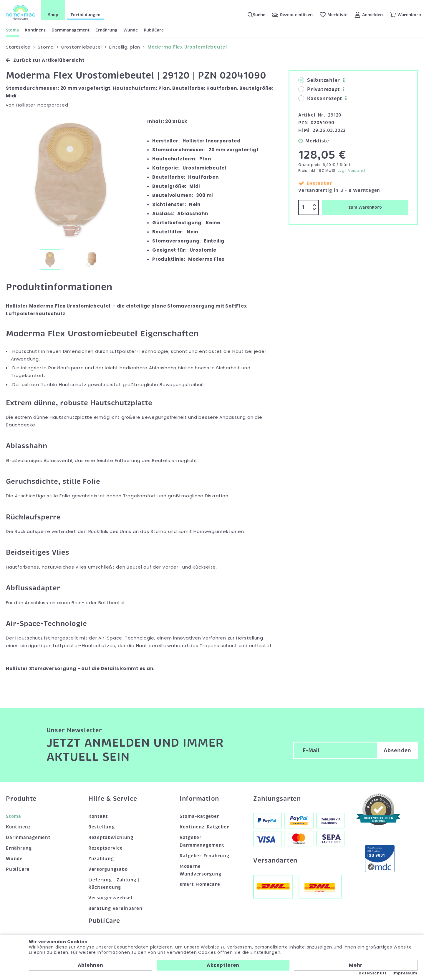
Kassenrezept (320, 99)
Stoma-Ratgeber (199, 816)
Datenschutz (373, 973)
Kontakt (98, 816)
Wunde (131, 30)
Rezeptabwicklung (111, 837)
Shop (53, 14)
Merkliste (314, 141)
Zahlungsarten (277, 798)
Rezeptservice (106, 848)
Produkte (21, 798)
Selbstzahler (319, 80)
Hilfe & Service (113, 798)
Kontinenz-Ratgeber (204, 827)
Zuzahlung (101, 858)
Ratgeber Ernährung (204, 856)
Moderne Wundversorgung (201, 870)
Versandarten (275, 860)
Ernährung (106, 30)
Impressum (405, 973)
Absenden (397, 750)
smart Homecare (200, 884)
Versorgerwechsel (110, 898)
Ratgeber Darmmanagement (202, 841)
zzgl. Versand (352, 171)
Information (199, 798)
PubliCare (154, 30)
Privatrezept (319, 89)
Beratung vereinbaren (115, 908)
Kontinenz (35, 30)
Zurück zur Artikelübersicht (45, 60)
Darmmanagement (71, 30)
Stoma (12, 30)
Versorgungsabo (108, 869)
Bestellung (102, 827)
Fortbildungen (86, 14)
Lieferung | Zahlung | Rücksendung (114, 883)
